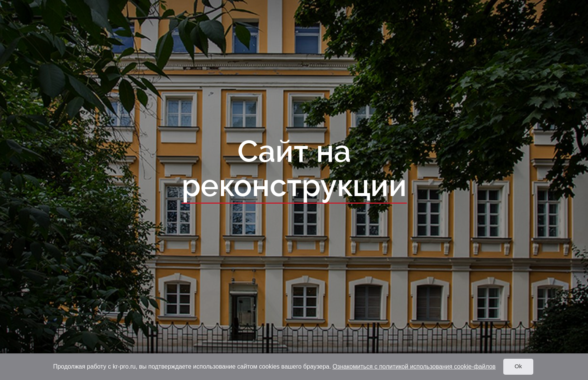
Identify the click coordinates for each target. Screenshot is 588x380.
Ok (518, 366)
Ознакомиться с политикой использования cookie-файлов (414, 367)
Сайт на (294, 169)
